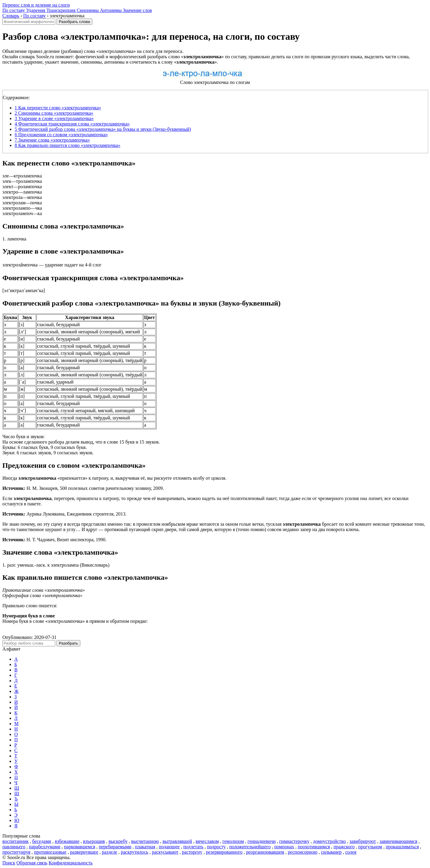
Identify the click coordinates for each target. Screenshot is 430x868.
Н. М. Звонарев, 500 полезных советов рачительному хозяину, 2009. (83, 488)
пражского (344, 847)
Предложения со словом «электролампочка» (61, 135)
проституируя (16, 852)
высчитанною (145, 841)
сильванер (331, 852)
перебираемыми (115, 847)
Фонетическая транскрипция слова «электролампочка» (72, 124)
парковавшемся (80, 847)
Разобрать (68, 643)
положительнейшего (250, 847)
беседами (42, 841)
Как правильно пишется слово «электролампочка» (67, 145)
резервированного (224, 852)
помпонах (284, 847)
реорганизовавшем (265, 852)
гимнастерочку (294, 841)
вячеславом (207, 841)
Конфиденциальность (71, 863)
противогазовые (50, 852)
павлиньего (14, 847)
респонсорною (303, 852)
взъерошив (94, 841)
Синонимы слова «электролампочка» (54, 113)
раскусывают (165, 852)
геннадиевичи (262, 841)
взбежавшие (67, 841)
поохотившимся (314, 847)
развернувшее (84, 852)
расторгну (192, 852)
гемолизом (233, 841)
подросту (216, 847)
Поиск (9, 863)
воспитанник (16, 841)
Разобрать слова (74, 22)
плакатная (145, 847)
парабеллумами (45, 847)
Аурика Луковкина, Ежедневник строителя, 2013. (64, 514)
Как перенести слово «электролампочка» (58, 108)
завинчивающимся (398, 841)
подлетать (193, 847)
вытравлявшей (177, 841)
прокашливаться (402, 847)
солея (351, 852)
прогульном (370, 847)
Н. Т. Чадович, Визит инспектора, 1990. (54, 540)
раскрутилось (134, 852)
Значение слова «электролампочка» (52, 140)
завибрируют (363, 841)
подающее (169, 847)
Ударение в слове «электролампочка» (54, 118)
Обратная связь (32, 863)
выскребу (118, 841)
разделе (109, 852)
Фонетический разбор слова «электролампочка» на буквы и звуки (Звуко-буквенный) (103, 129)
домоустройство (329, 841)
